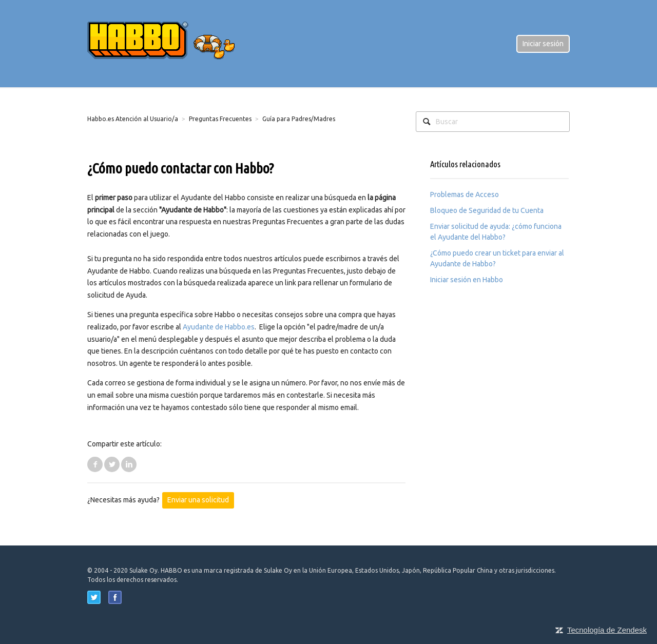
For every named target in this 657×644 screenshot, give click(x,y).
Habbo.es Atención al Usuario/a (133, 119)
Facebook (95, 464)
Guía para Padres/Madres (299, 119)
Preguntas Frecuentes (220, 119)
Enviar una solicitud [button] (198, 500)
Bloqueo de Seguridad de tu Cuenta (487, 210)
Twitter (112, 464)
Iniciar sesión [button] (543, 44)
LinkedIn (129, 464)
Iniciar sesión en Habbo (467, 280)
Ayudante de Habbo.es (219, 327)
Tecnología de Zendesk (607, 630)
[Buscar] (493, 122)
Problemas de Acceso (465, 194)
